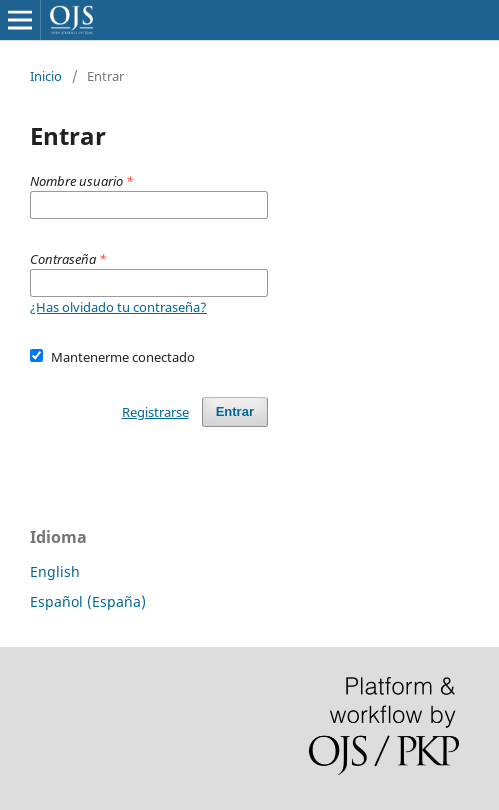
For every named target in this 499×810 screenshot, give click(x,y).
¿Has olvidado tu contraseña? (118, 307)
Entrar (235, 411)
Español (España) (88, 601)
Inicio (46, 76)
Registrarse (155, 412)
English (55, 571)
